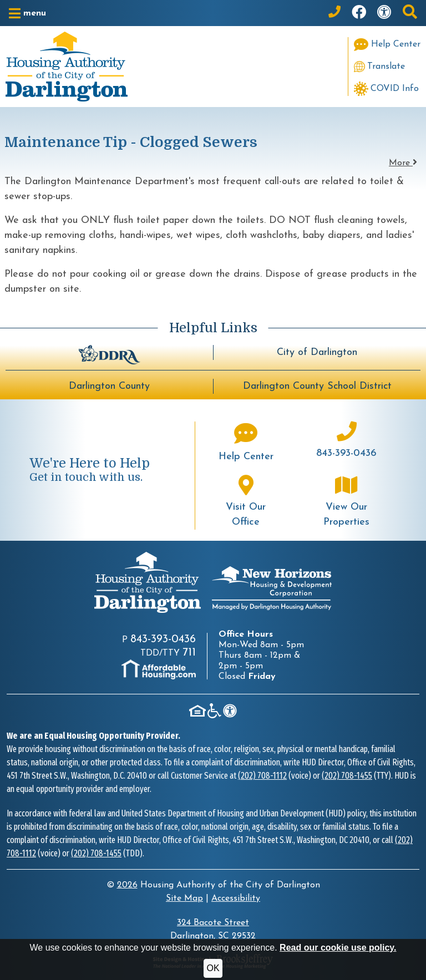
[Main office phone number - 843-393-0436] (347, 441)
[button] (27, 13)
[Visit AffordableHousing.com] (159, 669)
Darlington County (109, 386)
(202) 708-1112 (262, 776)
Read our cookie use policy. (338, 948)
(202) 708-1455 (347, 776)
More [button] (403, 163)
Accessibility (236, 898)
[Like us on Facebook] (359, 13)
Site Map (184, 898)
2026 (127, 885)
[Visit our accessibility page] (384, 13)
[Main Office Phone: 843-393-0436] (334, 13)
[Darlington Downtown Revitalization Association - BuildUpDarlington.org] (109, 354)
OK (213, 968)
